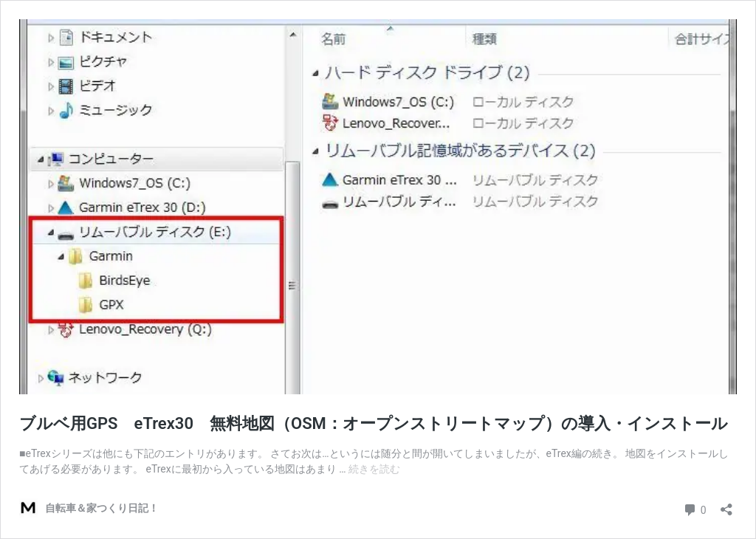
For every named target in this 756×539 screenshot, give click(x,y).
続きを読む (374, 469)
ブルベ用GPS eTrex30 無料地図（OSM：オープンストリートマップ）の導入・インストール (374, 423)
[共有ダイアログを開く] (726, 505)
